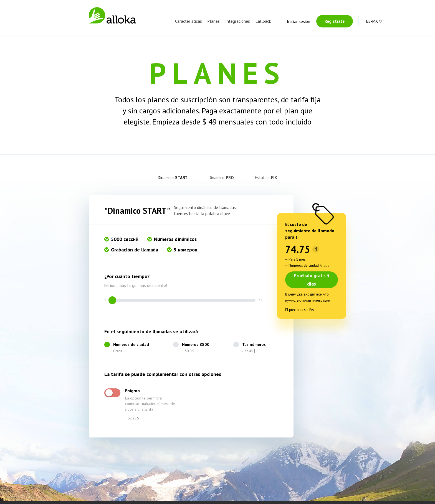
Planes (214, 21)
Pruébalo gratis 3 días (312, 282)
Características (189, 21)
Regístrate (335, 21)
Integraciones (238, 21)
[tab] (174, 179)
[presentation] (174, 179)
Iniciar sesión (299, 21)
